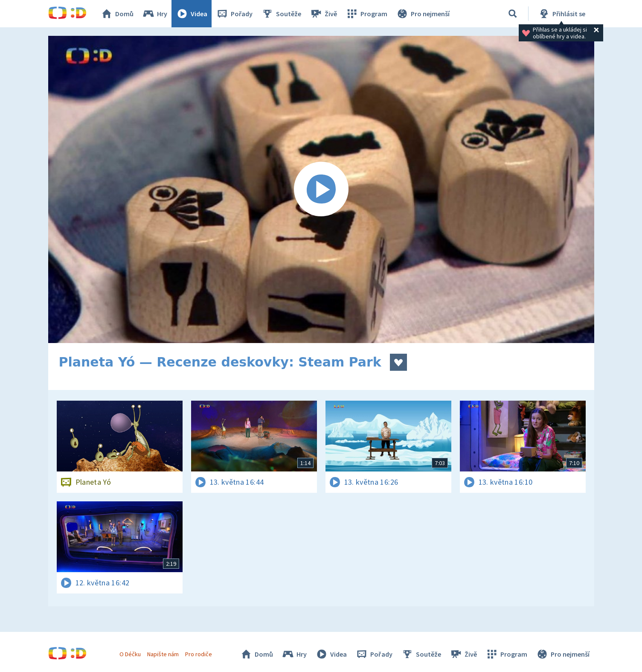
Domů (117, 14)
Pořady (234, 14)
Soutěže (281, 14)
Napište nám (163, 654)
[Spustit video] (321, 189)
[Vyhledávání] (513, 14)
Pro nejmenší (423, 14)
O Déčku (130, 654)
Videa (192, 14)
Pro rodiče (199, 654)
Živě (323, 14)
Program (366, 14)
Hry (155, 14)
